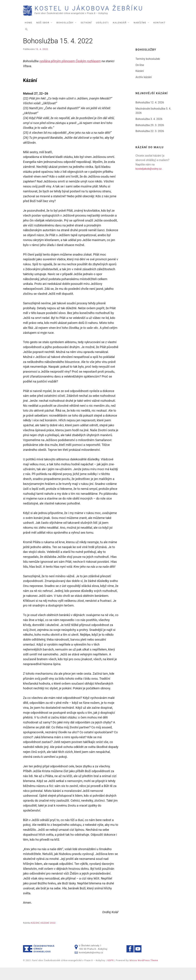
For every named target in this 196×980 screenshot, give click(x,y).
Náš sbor (43, 35)
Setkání (86, 35)
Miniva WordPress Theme (144, 973)
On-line (140, 77)
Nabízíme (140, 35)
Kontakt (159, 35)
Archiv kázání (144, 89)
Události (102, 35)
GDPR (111, 973)
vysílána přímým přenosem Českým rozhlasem (70, 73)
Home (28, 35)
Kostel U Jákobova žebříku (94, 20)
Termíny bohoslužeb (148, 71)
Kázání (35, 935)
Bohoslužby (65, 35)
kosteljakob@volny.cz (149, 181)
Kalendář (120, 35)
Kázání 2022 (48, 935)
